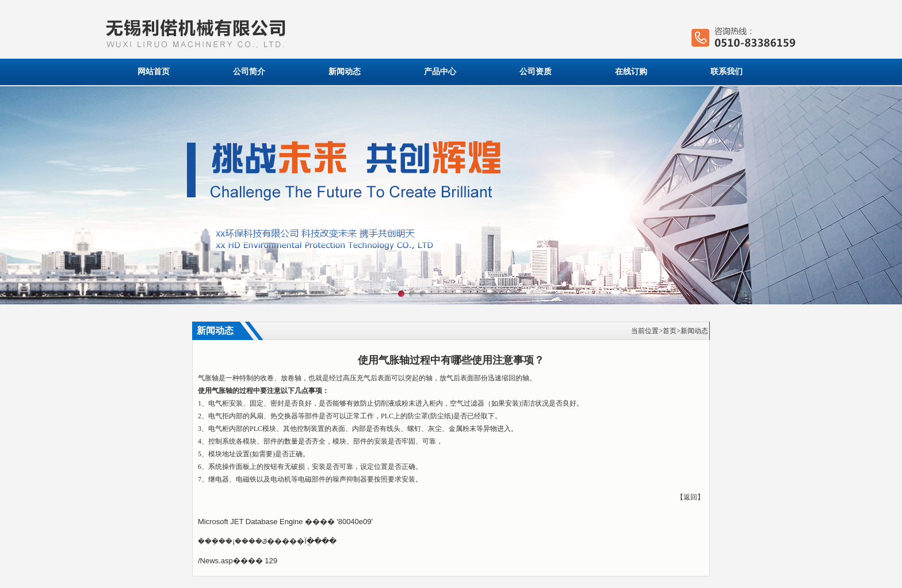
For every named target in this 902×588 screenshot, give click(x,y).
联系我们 (727, 72)
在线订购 (631, 72)
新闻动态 (345, 72)
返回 (690, 497)
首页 (670, 331)
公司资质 (536, 72)
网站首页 (154, 72)
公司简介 (249, 72)
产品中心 (440, 72)
